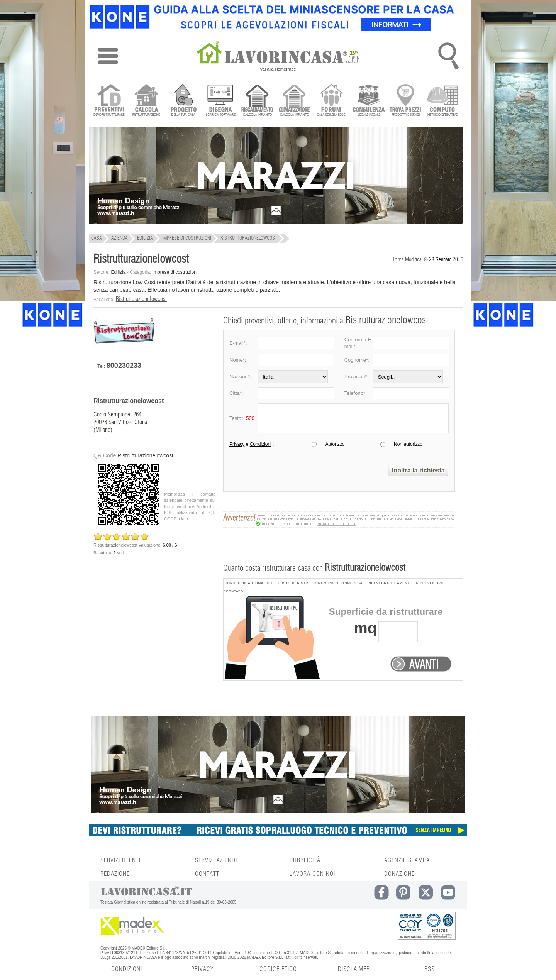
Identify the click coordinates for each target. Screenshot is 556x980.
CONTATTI (208, 874)
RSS (430, 969)
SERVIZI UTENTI (120, 860)
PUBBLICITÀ (305, 860)
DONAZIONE (399, 874)
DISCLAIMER (354, 969)
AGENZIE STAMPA (407, 860)
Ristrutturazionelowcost (141, 299)
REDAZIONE (115, 874)
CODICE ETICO (278, 969)
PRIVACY (202, 969)
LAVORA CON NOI (312, 874)
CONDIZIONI (127, 969)
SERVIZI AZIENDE (217, 860)
